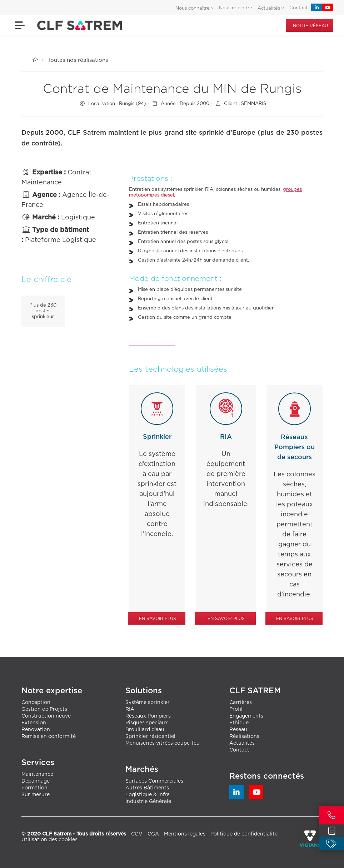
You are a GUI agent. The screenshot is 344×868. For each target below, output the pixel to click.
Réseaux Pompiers (148, 716)
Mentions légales (185, 834)
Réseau (238, 730)
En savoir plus (158, 619)
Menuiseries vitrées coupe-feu (163, 743)
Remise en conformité (49, 736)
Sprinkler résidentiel (150, 736)
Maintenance (37, 774)
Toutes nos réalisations (78, 60)
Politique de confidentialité (244, 834)
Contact (298, 8)
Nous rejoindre (236, 8)
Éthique (239, 723)
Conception (36, 703)
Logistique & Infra (148, 795)
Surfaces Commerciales (154, 781)
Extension (34, 723)
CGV (137, 834)
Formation (34, 788)
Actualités (242, 743)
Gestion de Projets (44, 709)
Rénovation (36, 730)
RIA (130, 709)
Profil (236, 709)
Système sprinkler (148, 703)
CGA (153, 834)
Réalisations (244, 736)
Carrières (241, 703)
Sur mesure (36, 795)
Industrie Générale (148, 802)
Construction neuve (46, 716)
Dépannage (36, 781)
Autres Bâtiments (147, 788)
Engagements (246, 716)
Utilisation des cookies (49, 840)
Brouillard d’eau (145, 730)
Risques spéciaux (147, 723)
